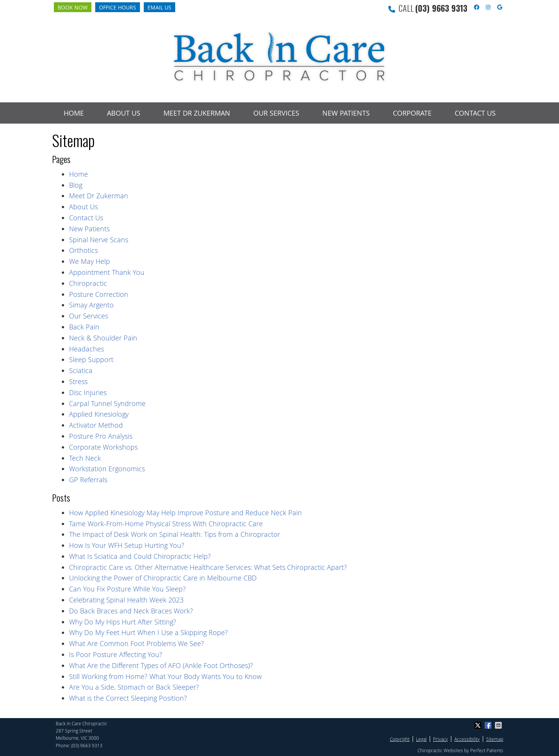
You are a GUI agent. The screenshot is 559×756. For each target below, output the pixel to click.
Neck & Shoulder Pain (103, 338)
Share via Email (499, 725)
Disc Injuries (88, 392)
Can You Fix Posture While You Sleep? (127, 589)
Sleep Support (91, 359)
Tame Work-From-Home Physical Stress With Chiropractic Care (166, 524)
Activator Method (96, 425)
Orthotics (83, 250)
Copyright (400, 739)
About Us (124, 113)
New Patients (346, 113)
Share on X (479, 725)
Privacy (440, 739)
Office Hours (118, 7)
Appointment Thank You (107, 272)
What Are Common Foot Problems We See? (137, 643)
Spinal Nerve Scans (99, 240)
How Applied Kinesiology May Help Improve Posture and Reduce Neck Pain (185, 513)
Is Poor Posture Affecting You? (116, 654)
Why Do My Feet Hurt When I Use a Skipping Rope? (148, 632)
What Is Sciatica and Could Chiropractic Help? (140, 556)
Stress (78, 381)
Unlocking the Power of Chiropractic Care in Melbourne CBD (163, 578)
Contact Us (475, 113)
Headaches (86, 349)
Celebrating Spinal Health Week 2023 (126, 600)
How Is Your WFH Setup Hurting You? (127, 545)
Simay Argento (91, 305)
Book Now (73, 7)
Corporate (412, 113)
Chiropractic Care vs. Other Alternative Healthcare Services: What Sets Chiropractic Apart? (208, 567)
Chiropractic (88, 283)
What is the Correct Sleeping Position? (128, 698)
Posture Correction (99, 294)
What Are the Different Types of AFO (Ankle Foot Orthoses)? (161, 665)
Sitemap (495, 739)
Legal (421, 739)
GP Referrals (88, 480)
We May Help (90, 261)
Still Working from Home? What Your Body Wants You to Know (165, 676)
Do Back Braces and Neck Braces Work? (131, 611)
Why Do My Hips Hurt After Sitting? (123, 622)
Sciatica (81, 370)
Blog (76, 185)
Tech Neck (85, 458)
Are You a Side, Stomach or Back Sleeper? (134, 687)
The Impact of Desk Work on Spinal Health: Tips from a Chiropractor (175, 534)
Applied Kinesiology (99, 414)
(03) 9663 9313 (441, 8)
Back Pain (84, 327)
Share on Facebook (489, 725)
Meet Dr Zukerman (197, 113)
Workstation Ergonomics (107, 469)
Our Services (276, 113)
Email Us (159, 7)
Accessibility (467, 739)
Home (74, 113)
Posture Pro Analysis (101, 436)
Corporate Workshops (103, 447)
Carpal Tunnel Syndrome (107, 403)
